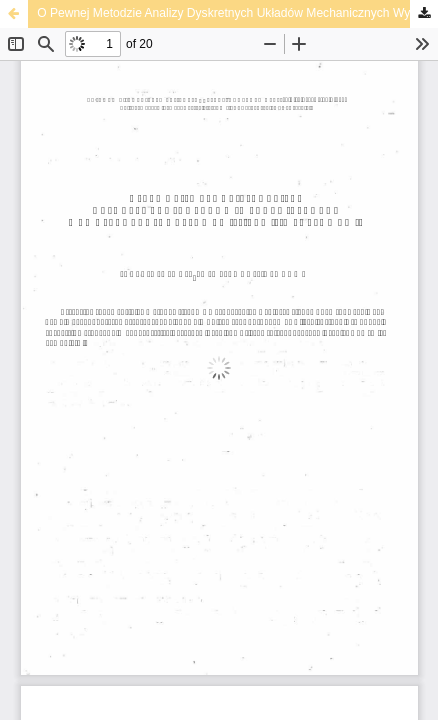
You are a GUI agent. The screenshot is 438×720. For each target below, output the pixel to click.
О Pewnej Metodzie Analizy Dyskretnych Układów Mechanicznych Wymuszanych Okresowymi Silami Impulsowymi (237, 13)
